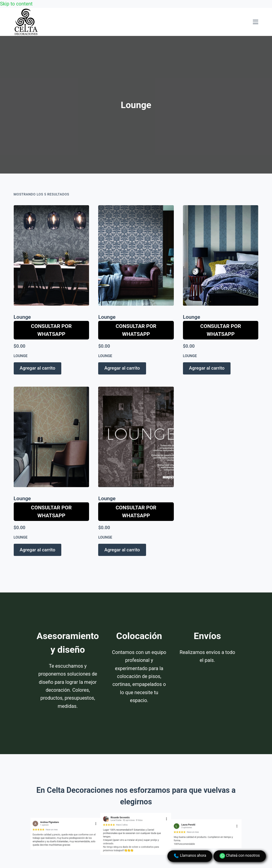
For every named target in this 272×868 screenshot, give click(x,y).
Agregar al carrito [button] (38, 368)
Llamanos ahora (190, 856)
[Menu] (256, 22)
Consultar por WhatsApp (52, 330)
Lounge (22, 317)
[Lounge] (52, 255)
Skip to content (16, 4)
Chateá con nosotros (240, 856)
